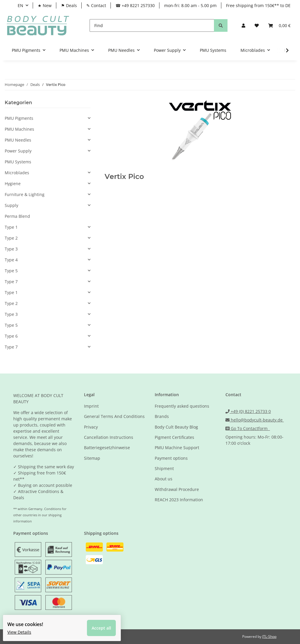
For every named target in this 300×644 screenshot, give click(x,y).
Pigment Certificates (174, 437)
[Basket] (279, 25)
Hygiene (13, 184)
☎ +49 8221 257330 (135, 5)
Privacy (91, 427)
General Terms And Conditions (114, 416)
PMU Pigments (19, 118)
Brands (162, 416)
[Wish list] (257, 25)
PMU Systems (18, 162)
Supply (11, 205)
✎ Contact (96, 5)
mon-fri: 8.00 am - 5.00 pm (190, 5)
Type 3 (11, 249)
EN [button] (20, 5)
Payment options (171, 458)
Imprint (91, 406)
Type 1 (11, 227)
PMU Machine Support (177, 448)
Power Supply (18, 151)
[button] (243, 25)
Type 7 (11, 282)
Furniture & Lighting (25, 194)
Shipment (164, 468)
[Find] (152, 25)
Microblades (17, 173)
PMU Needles (18, 140)
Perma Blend (17, 216)
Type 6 (11, 336)
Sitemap (92, 458)
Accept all (106, 624)
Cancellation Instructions (109, 437)
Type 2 (11, 238)
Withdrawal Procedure (177, 489)
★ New (45, 5)
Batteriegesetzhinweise (107, 448)
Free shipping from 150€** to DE (258, 5)
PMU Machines (19, 129)
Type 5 (11, 271)
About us (164, 479)
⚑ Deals (69, 5)
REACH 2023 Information (179, 500)
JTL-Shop (269, 636)
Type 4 (11, 260)
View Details (24, 628)
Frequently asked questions (182, 406)
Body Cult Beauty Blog (176, 427)
